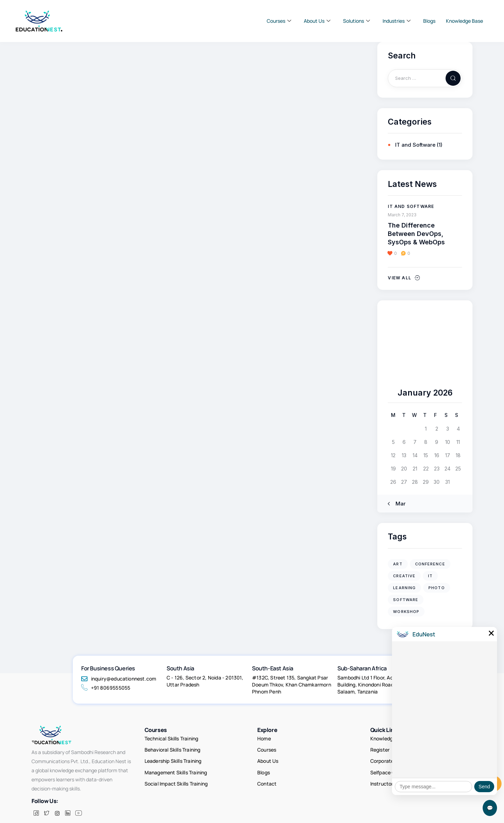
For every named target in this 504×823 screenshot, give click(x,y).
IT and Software (415, 145)
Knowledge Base (464, 21)
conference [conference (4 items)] (430, 564)
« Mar (398, 504)
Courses (279, 21)
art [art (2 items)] (398, 564)
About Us (317, 21)
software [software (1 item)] (406, 600)
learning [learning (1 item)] (404, 588)
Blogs (429, 21)
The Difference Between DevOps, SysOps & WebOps (417, 234)
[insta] (57, 803)
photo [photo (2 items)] (437, 588)
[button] (395, 253)
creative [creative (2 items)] (404, 576)
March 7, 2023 (402, 215)
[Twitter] (47, 803)
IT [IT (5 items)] (430, 576)
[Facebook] (36, 803)
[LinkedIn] (68, 803)
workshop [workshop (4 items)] (406, 612)
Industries (397, 21)
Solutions (356, 21)
